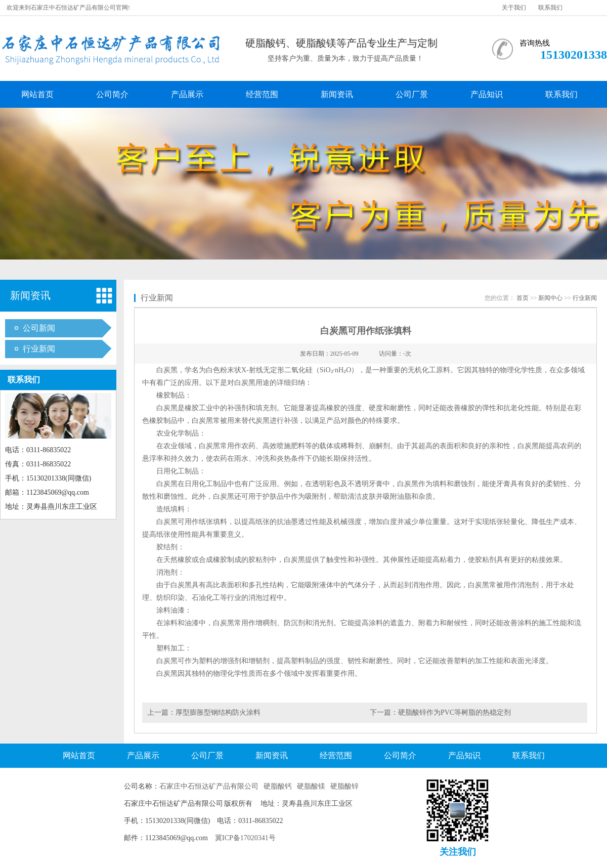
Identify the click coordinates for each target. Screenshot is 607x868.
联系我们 (550, 8)
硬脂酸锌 (344, 786)
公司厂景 (412, 94)
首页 (523, 298)
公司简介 (112, 94)
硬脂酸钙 (278, 786)
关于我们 (514, 8)
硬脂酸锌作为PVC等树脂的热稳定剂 (454, 712)
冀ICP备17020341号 (245, 838)
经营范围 (262, 94)
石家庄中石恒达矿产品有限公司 (209, 786)
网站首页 (37, 94)
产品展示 (187, 94)
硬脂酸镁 (311, 786)
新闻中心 (550, 298)
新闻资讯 (337, 94)
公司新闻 (39, 328)
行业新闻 (39, 349)
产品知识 (487, 94)
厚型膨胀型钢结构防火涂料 (218, 712)
